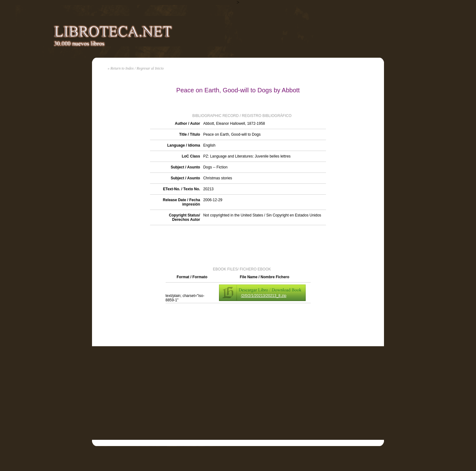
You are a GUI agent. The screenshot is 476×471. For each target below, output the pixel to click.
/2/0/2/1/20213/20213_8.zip (264, 296)
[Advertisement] (238, 245)
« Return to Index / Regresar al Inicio (136, 68)
